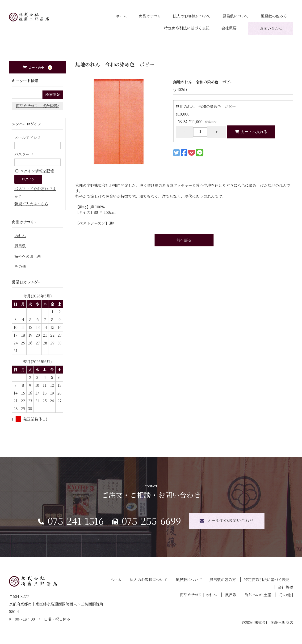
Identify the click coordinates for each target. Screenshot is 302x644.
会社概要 (229, 28)
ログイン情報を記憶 (35, 171)
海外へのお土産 (28, 256)
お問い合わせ (271, 28)
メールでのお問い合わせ (230, 520)
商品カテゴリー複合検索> (38, 106)
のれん (20, 236)
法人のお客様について (192, 16)
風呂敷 (20, 246)
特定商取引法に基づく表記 (187, 28)
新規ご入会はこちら (31, 204)
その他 (20, 266)
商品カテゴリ (150, 16)
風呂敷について (236, 16)
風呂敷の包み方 (274, 16)
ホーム (121, 16)
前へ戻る (184, 240)
